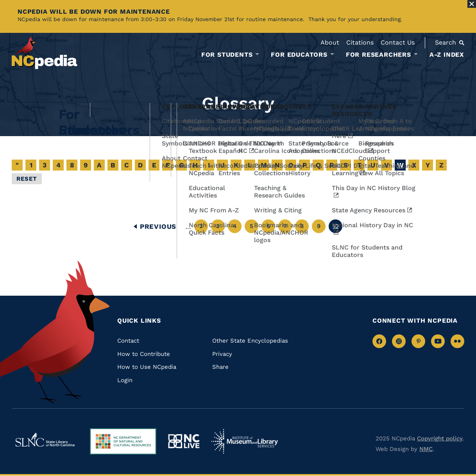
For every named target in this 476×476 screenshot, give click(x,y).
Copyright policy (440, 438)
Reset (27, 179)
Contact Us (398, 42)
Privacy (222, 354)
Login (125, 380)
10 (337, 228)
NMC (426, 449)
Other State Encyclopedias (250, 341)
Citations (360, 42)
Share (220, 367)
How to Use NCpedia (147, 367)
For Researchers (378, 55)
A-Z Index (447, 55)
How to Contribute (144, 354)
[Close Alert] (472, 4)
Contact (128, 341)
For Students (227, 55)
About (330, 42)
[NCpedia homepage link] (45, 53)
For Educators (299, 55)
